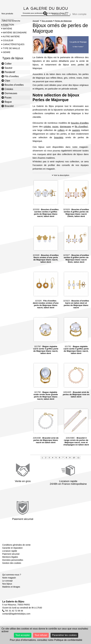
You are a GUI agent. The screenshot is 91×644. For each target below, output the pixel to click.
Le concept (7, 581)
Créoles (7, 89)
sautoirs (76, 130)
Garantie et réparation (12, 548)
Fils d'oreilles (10, 76)
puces (55, 126)
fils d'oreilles (81, 126)
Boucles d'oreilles (13, 85)
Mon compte (79, 14)
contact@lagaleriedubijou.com (16, 614)
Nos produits (7, 14)
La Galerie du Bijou (13, 602)
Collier (7, 64)
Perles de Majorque (63, 21)
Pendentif (8, 72)
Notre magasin (9, 578)
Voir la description (61, 175)
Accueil (36, 21)
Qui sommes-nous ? (12, 575)
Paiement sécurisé (11, 554)
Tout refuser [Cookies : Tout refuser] (41, 635)
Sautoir (7, 68)
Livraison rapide (10, 551)
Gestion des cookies (12, 563)
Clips (6, 81)
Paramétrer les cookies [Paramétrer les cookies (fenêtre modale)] (64, 635)
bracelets (59, 137)
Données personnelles (13, 560)
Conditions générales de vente (16, 545)
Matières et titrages (11, 587)
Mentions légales (10, 557)
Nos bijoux (7, 584)
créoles (47, 126)
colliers (61, 130)
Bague (7, 102)
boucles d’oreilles (80, 123)
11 (78, 458)
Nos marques (8, 20)
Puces (6, 97)
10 (74, 458)
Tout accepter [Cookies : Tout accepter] (23, 635)
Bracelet (8, 106)
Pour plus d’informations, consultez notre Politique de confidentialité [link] (46, 640)
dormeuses (65, 126)
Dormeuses (9, 93)
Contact (5, 26)
